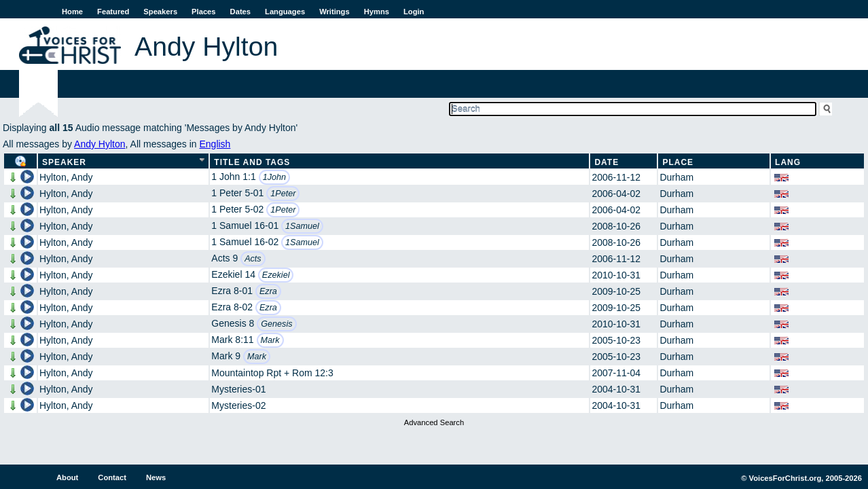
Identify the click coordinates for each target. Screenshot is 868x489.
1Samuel (302, 226)
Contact (112, 477)
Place (678, 162)
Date (607, 162)
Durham (676, 177)
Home (72, 12)
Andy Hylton (100, 144)
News (156, 477)
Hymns (377, 12)
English (215, 144)
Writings (334, 12)
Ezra (268, 291)
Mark (270, 340)
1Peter (283, 194)
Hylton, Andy (66, 177)
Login (414, 12)
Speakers (160, 12)
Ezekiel (276, 275)
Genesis (276, 324)
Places (203, 12)
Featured (113, 12)
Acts (253, 259)
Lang (788, 162)
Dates (240, 12)
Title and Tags (252, 162)
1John (274, 177)
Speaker (64, 162)
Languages (285, 12)
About (67, 477)
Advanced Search (434, 422)
